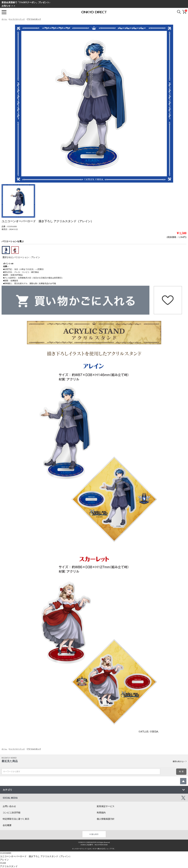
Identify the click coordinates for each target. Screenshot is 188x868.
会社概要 (7, 825)
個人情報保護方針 (106, 819)
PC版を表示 (94, 834)
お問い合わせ (9, 806)
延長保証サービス (106, 806)
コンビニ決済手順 (12, 813)
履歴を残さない (179, 761)
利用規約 (101, 813)
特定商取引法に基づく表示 (16, 819)
